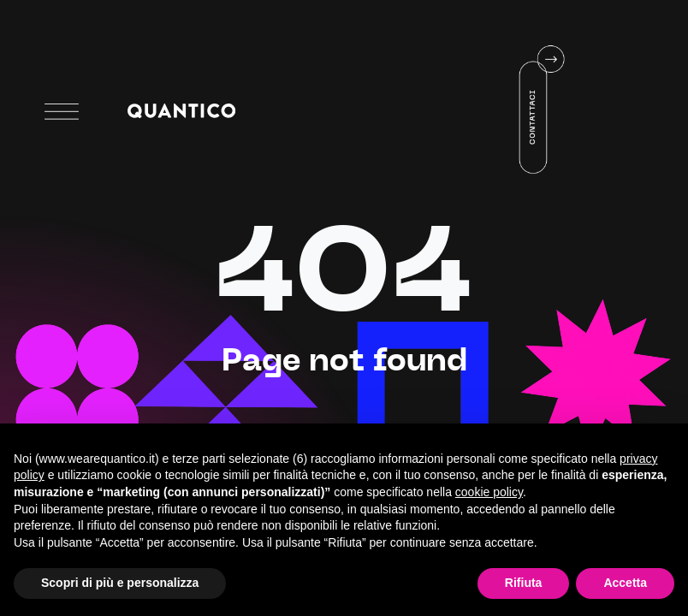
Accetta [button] (625, 583)
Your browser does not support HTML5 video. (492, 110)
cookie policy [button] (489, 492)
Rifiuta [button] (524, 583)
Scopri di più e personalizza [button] (120, 583)
